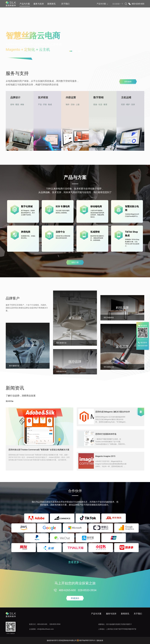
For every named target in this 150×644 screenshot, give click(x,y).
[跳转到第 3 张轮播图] (79, 51)
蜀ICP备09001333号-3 (86, 640)
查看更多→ (75, 562)
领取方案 (75, 262)
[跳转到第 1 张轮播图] (71, 51)
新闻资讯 (51, 4)
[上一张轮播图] (8, 33)
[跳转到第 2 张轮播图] (75, 51)
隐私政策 (100, 640)
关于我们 (65, 4)
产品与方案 (25, 4)
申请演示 (75, 598)
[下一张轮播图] (142, 33)
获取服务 (128, 82)
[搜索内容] (119, 4)
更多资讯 (9, 401)
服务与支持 (39, 4)
